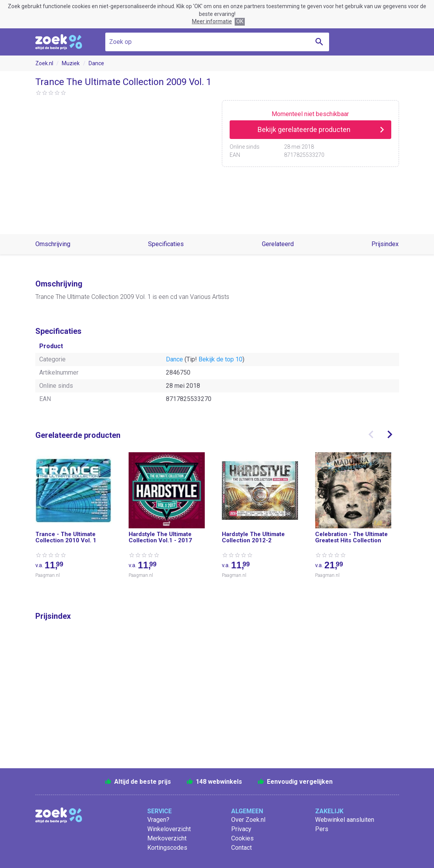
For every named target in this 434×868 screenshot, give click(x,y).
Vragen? (158, 820)
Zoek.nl (44, 63)
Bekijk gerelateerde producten (304, 129)
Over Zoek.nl (248, 820)
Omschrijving (53, 244)
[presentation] (371, 434)
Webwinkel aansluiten (345, 820)
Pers (322, 829)
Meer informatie (212, 21)
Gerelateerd (278, 244)
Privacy (241, 829)
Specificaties (166, 244)
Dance (96, 63)
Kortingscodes (167, 848)
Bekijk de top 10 (220, 359)
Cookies (242, 838)
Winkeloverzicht (169, 829)
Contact (241, 848)
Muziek (71, 63)
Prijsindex (385, 244)
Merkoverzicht (167, 838)
